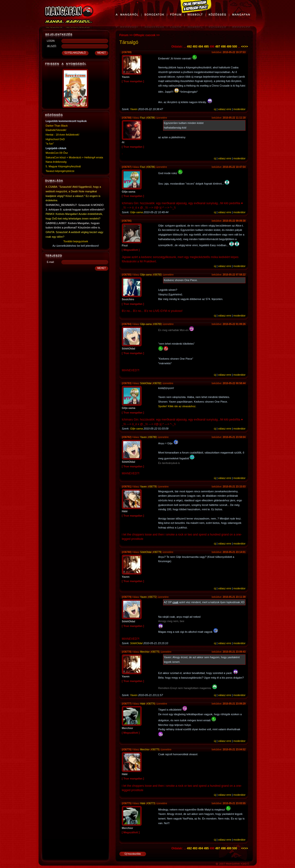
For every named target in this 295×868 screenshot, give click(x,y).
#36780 (152, 437)
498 (223, 47)
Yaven (134, 109)
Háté (143, 704)
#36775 (155, 652)
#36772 (152, 597)
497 (218, 47)
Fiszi (143, 118)
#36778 (152, 487)
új (215, 109)
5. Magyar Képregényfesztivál (63, 166)
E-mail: (51, 262)
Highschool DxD (55, 139)
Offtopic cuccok (144, 35)
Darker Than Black (57, 126)
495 (206, 47)
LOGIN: (51, 41)
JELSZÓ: (52, 46)
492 (189, 47)
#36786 (151, 118)
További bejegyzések (76, 241)
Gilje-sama (136, 212)
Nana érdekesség (56, 162)
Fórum (124, 35)
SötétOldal (146, 383)
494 (201, 47)
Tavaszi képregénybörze (60, 171)
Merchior (145, 652)
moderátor (239, 109)
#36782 (157, 383)
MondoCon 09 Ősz (57, 153)
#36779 (157, 552)
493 (195, 47)
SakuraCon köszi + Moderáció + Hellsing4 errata (74, 157)
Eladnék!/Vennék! (56, 130)
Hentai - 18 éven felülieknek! (62, 135)
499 (229, 47)
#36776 (151, 704)
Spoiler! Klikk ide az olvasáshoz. (177, 406)
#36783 (157, 275)
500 (235, 47)
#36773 (151, 803)
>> (246, 47)
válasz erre (225, 109)
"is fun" (50, 144)
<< (243, 47)
